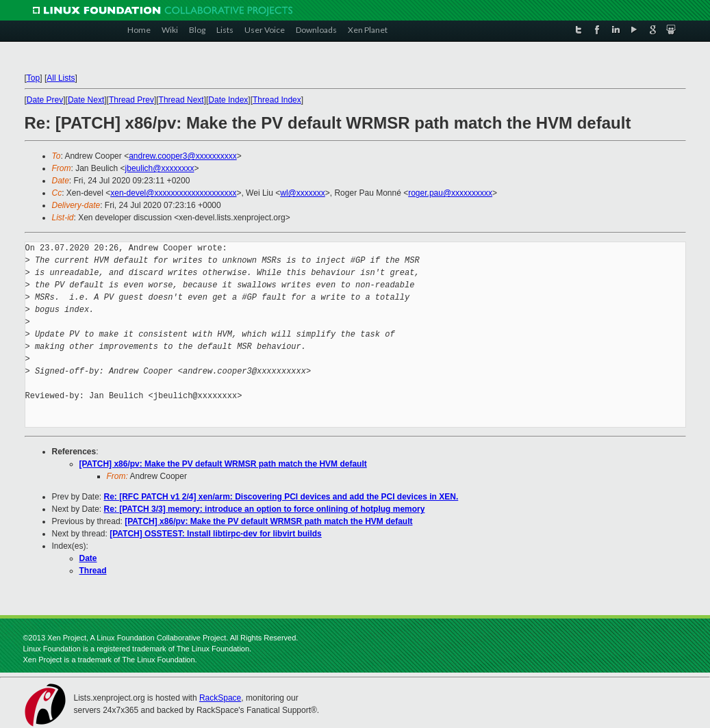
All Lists (61, 78)
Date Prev (45, 100)
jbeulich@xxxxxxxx (160, 168)
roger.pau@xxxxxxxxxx (450, 193)
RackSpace (220, 698)
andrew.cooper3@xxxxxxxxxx (183, 156)
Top (33, 78)
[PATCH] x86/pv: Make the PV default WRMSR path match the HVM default (223, 464)
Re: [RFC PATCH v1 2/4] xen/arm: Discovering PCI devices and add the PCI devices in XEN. (281, 497)
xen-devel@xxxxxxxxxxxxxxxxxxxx (173, 193)
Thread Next (181, 100)
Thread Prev (131, 100)
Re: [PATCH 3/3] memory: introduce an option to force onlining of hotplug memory (265, 509)
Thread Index (277, 100)
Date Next (86, 100)
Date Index (228, 100)
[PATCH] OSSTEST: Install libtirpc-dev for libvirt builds (216, 534)
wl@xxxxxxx (303, 193)
